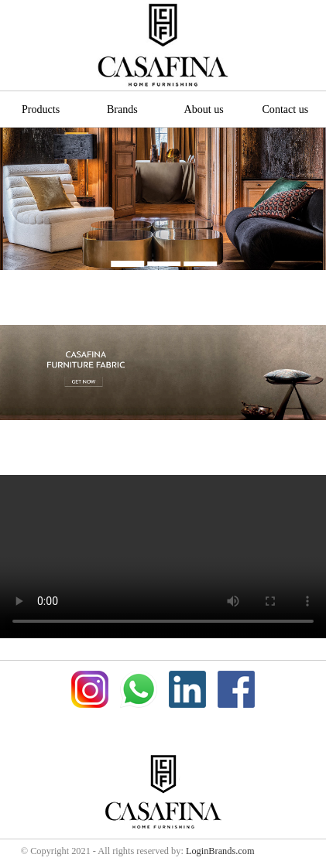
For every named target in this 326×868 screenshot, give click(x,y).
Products (41, 109)
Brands (122, 109)
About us (204, 109)
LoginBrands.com (220, 851)
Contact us (285, 109)
